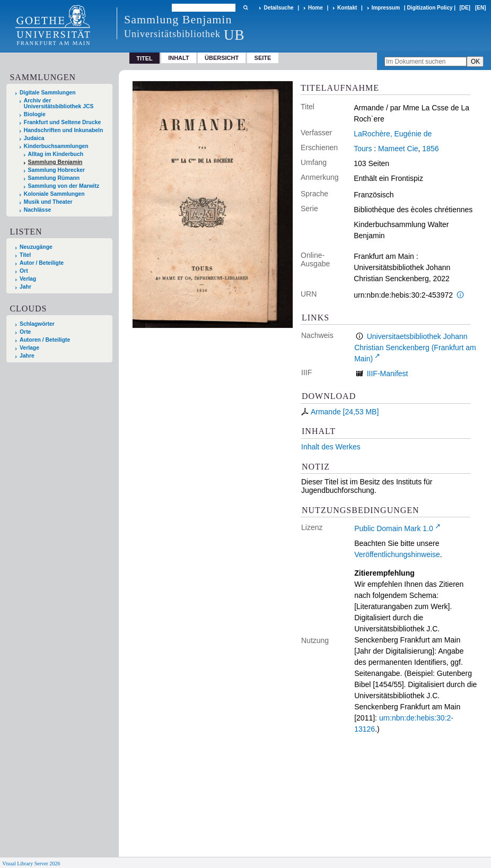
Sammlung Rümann (54, 178)
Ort (24, 271)
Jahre (27, 356)
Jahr (25, 287)
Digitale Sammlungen (48, 93)
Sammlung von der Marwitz (64, 186)
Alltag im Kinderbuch (56, 154)
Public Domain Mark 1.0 (394, 528)
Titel (25, 255)
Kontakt (347, 8)
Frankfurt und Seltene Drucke (63, 122)
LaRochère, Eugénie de (393, 134)
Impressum (386, 8)
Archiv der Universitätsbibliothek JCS (59, 103)
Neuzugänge (36, 247)
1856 (430, 149)
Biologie (35, 114)
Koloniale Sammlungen (54, 194)
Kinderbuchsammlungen (56, 146)
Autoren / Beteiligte (45, 340)
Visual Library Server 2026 (31, 863)
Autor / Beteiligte (42, 263)
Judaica (34, 138)
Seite (263, 58)
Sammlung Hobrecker (56, 170)
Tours (363, 149)
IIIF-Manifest (388, 374)
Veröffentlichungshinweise (397, 554)
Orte (25, 332)
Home (315, 8)
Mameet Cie (398, 149)
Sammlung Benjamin (55, 162)
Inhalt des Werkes (331, 447)
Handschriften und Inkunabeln (64, 130)
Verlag (28, 279)
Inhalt (179, 58)
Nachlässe (37, 210)
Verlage (29, 348)
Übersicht (222, 58)
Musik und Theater (48, 202)
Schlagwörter (37, 324)
